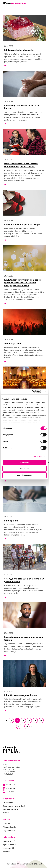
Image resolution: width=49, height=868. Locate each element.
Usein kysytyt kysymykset (14, 806)
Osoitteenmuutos (10, 809)
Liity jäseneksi (9, 830)
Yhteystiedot (8, 803)
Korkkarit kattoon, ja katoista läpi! (22, 224)
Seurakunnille (9, 848)
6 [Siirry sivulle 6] (41, 720)
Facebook (10, 785)
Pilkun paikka (12, 521)
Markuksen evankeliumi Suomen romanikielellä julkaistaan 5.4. (21, 165)
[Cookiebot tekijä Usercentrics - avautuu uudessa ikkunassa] (32, 391)
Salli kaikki (25, 463)
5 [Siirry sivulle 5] (35, 720)
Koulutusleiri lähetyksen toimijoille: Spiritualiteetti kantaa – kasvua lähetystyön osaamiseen (23, 283)
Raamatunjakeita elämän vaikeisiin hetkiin (22, 107)
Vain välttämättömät (24, 475)
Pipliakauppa (9, 845)
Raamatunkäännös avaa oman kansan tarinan (23, 638)
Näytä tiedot (38, 456)
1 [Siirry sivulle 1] (11, 720)
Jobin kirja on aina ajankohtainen (21, 695)
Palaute (6, 813)
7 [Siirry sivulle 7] (19, 726)
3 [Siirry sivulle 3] (23, 720)
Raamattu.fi (9, 841)
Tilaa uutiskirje (9, 827)
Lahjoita (6, 824)
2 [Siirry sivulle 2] (17, 720)
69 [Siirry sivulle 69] (27, 726)
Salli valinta (25, 469)
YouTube (10, 792)
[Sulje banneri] (46, 391)
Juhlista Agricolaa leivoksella (19, 50)
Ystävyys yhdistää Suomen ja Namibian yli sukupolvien (24, 580)
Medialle (6, 852)
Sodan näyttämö (13, 343)
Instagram (11, 788)
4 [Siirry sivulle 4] (29, 720)
